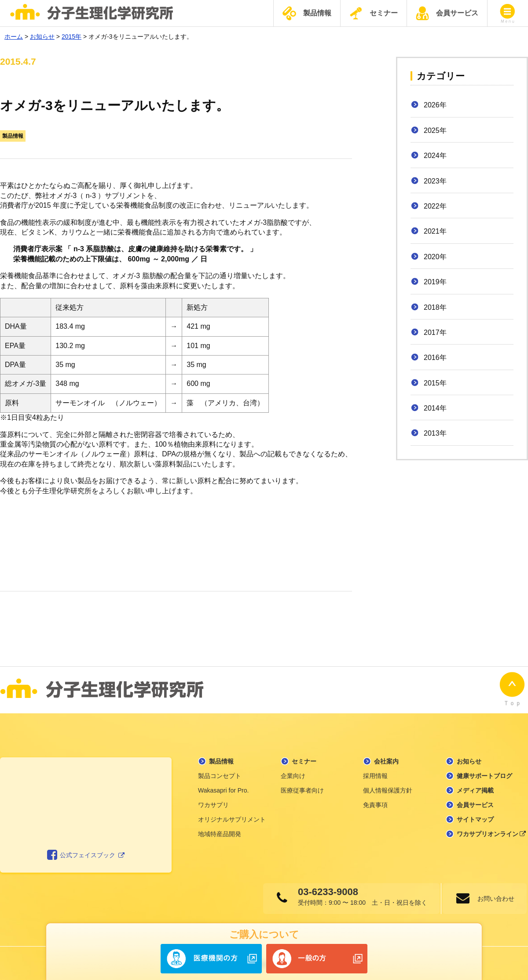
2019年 (435, 282)
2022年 (435, 206)
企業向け (293, 773)
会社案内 (386, 759)
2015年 (435, 383)
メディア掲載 (475, 788)
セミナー (374, 13)
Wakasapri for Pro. (223, 788)
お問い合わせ (495, 896)
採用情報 (375, 773)
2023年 (435, 181)
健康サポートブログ (484, 773)
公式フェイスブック (86, 853)
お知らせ (469, 759)
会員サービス (447, 13)
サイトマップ (475, 817)
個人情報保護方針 (388, 788)
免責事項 (375, 802)
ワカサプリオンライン (491, 831)
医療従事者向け (302, 788)
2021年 (435, 231)
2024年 (435, 156)
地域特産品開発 (220, 831)
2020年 (435, 257)
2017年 (435, 332)
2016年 (435, 358)
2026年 (435, 105)
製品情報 (307, 13)
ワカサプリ (213, 802)
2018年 (435, 307)
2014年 (435, 408)
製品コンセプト (220, 773)
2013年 (435, 433)
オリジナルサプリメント (232, 817)
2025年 (435, 130)
